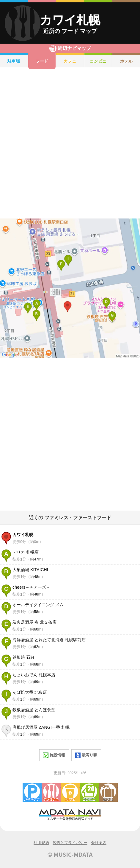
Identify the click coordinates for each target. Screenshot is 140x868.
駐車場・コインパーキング (32, 792)
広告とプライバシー (70, 843)
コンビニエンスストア (89, 792)
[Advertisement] (70, 144)
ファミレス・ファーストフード (51, 792)
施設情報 (54, 755)
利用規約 (41, 843)
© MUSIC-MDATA (70, 854)
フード (42, 61)
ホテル (126, 61)
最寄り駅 (86, 755)
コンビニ (98, 61)
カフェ (70, 61)
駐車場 (14, 61)
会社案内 (99, 843)
